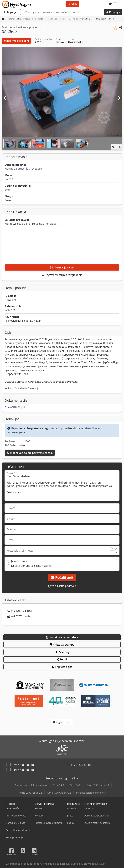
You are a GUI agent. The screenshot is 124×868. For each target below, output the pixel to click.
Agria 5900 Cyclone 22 (59, 793)
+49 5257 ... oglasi (20, 611)
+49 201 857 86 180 (24, 765)
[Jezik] (115, 4)
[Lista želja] (110, 4)
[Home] (26, 19)
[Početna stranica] (3, 19)
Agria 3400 (59, 785)
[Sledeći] (119, 98)
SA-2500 (10, 179)
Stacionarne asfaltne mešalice (31, 785)
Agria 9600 (75, 785)
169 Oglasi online (15, 445)
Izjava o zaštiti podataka (62, 586)
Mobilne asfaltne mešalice (90, 793)
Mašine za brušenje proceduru (23, 169)
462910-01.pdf (15, 407)
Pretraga (113, 12)
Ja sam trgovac (20, 561)
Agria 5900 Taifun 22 (31, 793)
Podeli (62, 659)
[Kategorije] (11, 12)
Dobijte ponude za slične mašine (31, 566)
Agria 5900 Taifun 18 (98, 785)
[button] (120, 4)
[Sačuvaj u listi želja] (115, 28)
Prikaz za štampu (62, 645)
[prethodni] (5, 98)
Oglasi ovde (62, 722)
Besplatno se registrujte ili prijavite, (49, 428)
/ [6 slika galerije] (116, 147)
